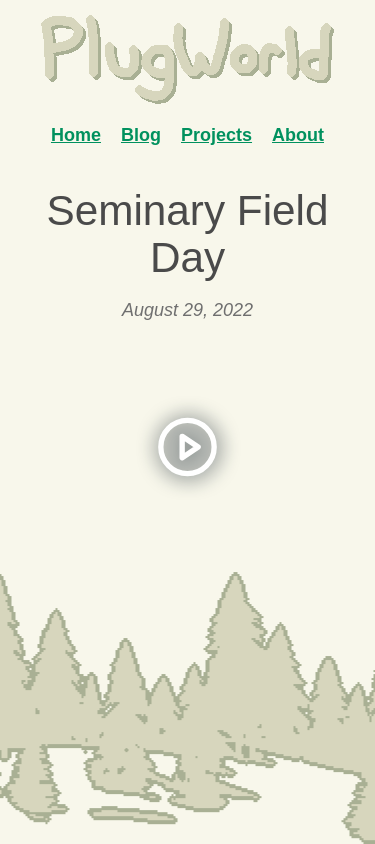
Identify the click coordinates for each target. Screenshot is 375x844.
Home (76, 135)
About (298, 135)
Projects (216, 135)
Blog (141, 135)
